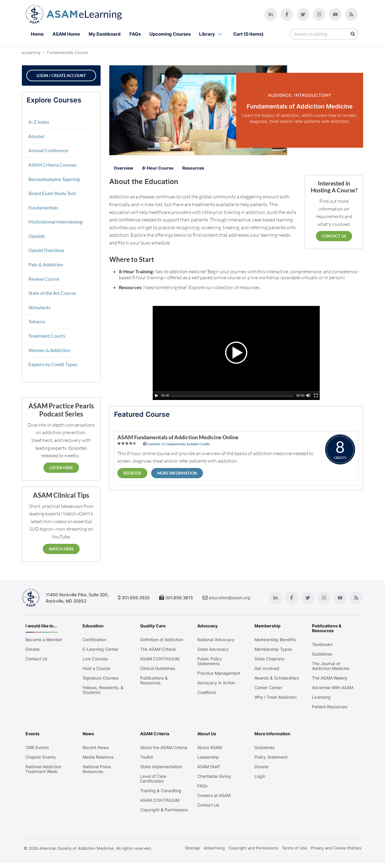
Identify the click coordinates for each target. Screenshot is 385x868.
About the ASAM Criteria (164, 748)
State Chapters (269, 659)
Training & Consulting (161, 791)
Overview (123, 168)
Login (260, 776)
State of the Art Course (52, 293)
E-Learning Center (101, 649)
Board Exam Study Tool (52, 193)
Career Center (268, 688)
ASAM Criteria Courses (53, 165)
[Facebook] (286, 14)
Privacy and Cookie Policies (336, 853)
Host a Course (97, 668)
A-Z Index (39, 122)
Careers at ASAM (214, 795)
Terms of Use (295, 853)
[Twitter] (302, 14)
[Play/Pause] (157, 395)
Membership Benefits (275, 640)
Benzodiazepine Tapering (54, 179)
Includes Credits (198, 444)
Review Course (44, 279)
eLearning (31, 52)
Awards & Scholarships (276, 678)
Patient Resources (329, 707)
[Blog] (350, 14)
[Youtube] (334, 14)
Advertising (214, 853)
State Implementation (161, 767)
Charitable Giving (214, 776)
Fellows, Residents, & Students (104, 690)
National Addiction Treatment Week (45, 769)
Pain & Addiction (46, 264)
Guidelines (321, 654)
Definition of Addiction (162, 640)
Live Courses (96, 659)
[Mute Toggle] (308, 395)
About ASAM (210, 748)
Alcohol (36, 136)
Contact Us (334, 236)
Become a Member (45, 640)
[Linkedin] (269, 14)
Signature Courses (101, 678)
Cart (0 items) (248, 34)
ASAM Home (66, 34)
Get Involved (267, 668)
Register (132, 473)
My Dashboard (105, 34)
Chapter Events (42, 757)
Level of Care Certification (153, 779)
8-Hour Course (158, 168)
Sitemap (192, 853)
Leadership (208, 757)
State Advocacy (213, 649)
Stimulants (40, 307)
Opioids (37, 236)
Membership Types (273, 649)
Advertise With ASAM (332, 688)
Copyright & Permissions (152, 812)
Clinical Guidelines (158, 668)
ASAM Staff (209, 767)
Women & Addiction (49, 350)
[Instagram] (318, 14)
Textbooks (321, 644)
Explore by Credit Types (53, 364)
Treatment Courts (47, 336)
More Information (177, 473)
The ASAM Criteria (158, 649)
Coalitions (207, 692)
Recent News (97, 748)
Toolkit (147, 757)
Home (37, 34)
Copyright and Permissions (253, 853)
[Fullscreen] (316, 395)
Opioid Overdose (46, 250)
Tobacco (37, 321)
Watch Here (61, 549)
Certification (95, 640)
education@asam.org (231, 598)
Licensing (320, 697)
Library (212, 34)
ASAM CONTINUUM (160, 659)
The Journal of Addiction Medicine (330, 666)
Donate (34, 649)
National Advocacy (216, 640)
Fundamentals (43, 207)
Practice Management (219, 673)
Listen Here (61, 468)
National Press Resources (98, 769)
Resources (193, 168)
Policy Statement (271, 757)
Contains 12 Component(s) (166, 444)
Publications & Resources (154, 680)
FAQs (135, 34)
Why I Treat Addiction (275, 697)
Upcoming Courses (170, 34)
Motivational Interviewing (55, 222)
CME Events (38, 748)
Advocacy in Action (216, 683)
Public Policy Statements (210, 661)
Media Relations (99, 757)
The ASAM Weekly (329, 678)
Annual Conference (48, 150)
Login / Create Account (61, 76)
